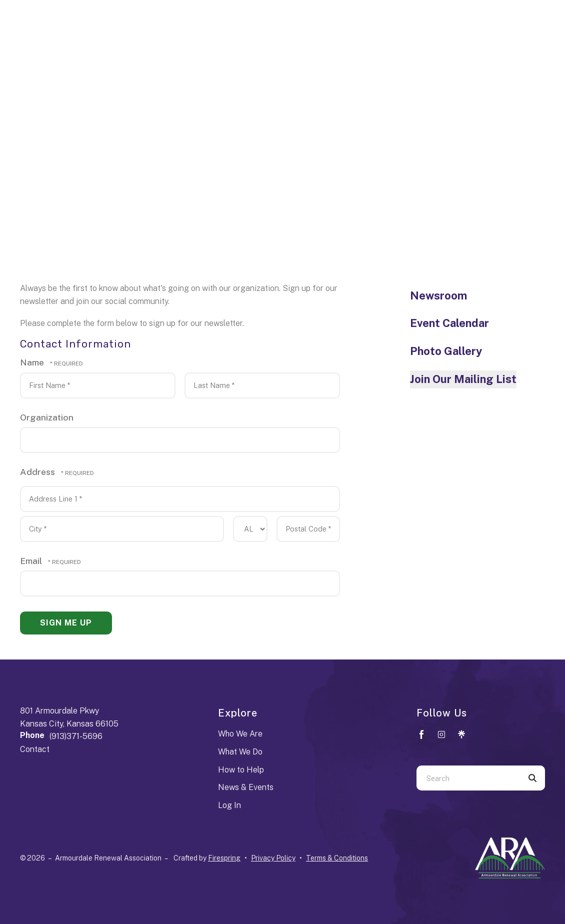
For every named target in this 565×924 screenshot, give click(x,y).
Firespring (224, 858)
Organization (47, 417)
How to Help (241, 770)
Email (32, 561)
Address (38, 472)
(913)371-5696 (76, 736)
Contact (35, 749)
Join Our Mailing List (463, 379)
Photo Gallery (446, 351)
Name (33, 362)
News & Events (246, 787)
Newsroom (438, 295)
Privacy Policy (273, 858)
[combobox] (468, 778)
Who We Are (240, 734)
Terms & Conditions (337, 858)
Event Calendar (449, 323)
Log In (229, 805)
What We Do (240, 752)
